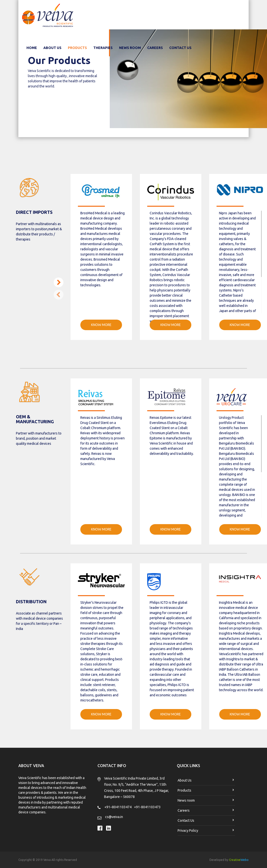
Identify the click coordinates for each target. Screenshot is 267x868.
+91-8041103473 (147, 807)
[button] (59, 282)
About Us (52, 48)
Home (33, 47)
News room (130, 48)
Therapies (103, 48)
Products (77, 48)
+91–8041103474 (118, 807)
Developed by (229, 860)
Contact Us (180, 48)
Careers (155, 48)
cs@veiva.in (114, 817)
